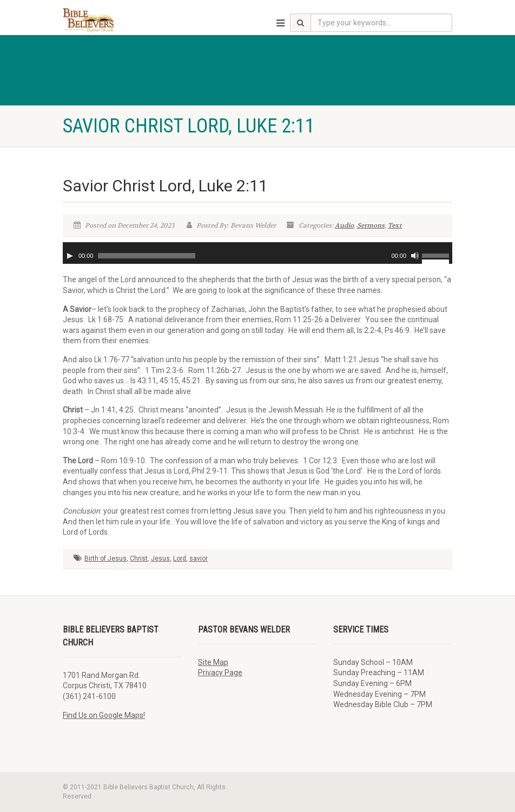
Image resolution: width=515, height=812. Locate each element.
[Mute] (415, 256)
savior (199, 558)
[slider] (147, 256)
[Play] (70, 256)
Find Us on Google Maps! (104, 715)
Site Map (213, 662)
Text (395, 225)
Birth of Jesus (105, 558)
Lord (180, 558)
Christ (139, 558)
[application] (257, 253)
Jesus (160, 558)
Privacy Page (220, 673)
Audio (344, 225)
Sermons (371, 225)
